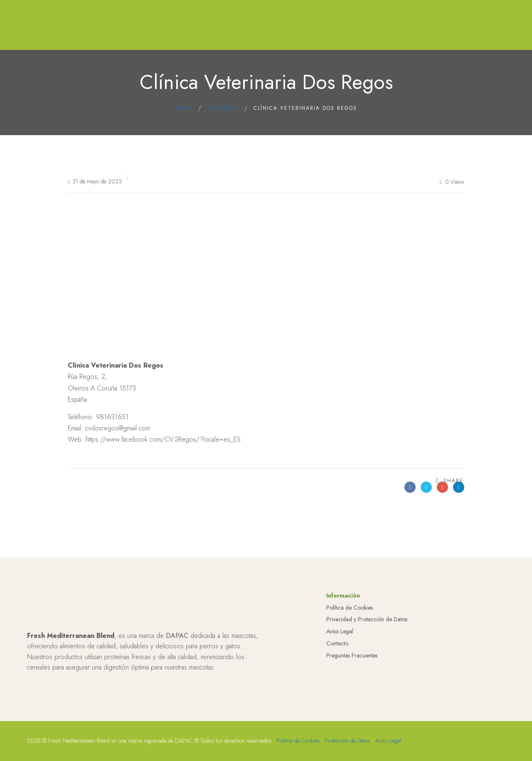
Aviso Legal (340, 647)
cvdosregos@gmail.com (118, 428)
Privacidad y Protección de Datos (367, 635)
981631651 (112, 417)
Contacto (337, 659)
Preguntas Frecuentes (352, 671)
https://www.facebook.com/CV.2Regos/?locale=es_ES (163, 439)
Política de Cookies (350, 623)
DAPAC (177, 651)
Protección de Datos (347, 756)
